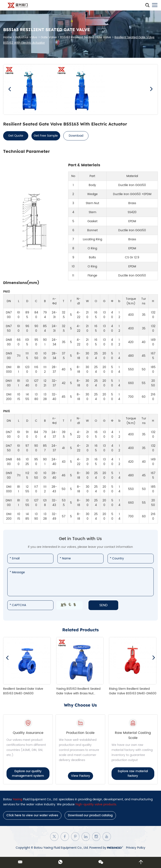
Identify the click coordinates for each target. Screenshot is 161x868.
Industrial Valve (26, 37)
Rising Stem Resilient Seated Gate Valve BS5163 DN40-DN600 (133, 691)
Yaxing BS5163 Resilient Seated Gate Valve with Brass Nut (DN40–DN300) (78, 693)
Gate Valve (49, 37)
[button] (10, 89)
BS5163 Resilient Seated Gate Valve (86, 37)
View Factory (80, 776)
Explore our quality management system (28, 774)
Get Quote (16, 136)
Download (76, 136)
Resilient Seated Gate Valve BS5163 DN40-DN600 (23, 691)
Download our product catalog (90, 815)
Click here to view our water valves (32, 815)
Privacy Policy (136, 848)
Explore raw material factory (133, 774)
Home (8, 37)
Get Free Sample (46, 136)
